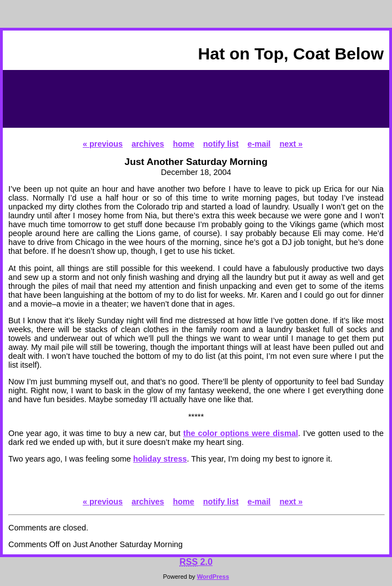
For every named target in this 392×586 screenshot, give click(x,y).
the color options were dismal (241, 433)
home (183, 144)
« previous (103, 144)
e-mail (259, 144)
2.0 (196, 562)
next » (291, 144)
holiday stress (160, 459)
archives (148, 144)
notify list (221, 144)
